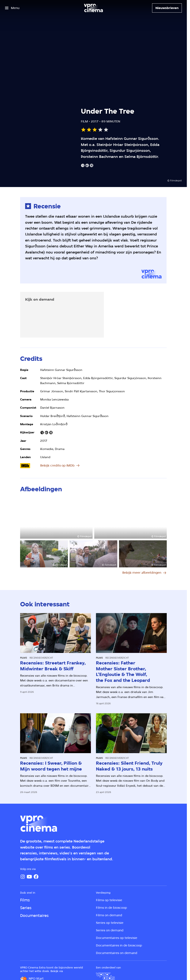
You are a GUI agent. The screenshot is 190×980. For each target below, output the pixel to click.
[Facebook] (36, 877)
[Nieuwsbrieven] (167, 8)
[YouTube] (29, 877)
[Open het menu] (12, 8)
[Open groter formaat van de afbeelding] (56, 518)
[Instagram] (23, 877)
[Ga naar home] (93, 8)
